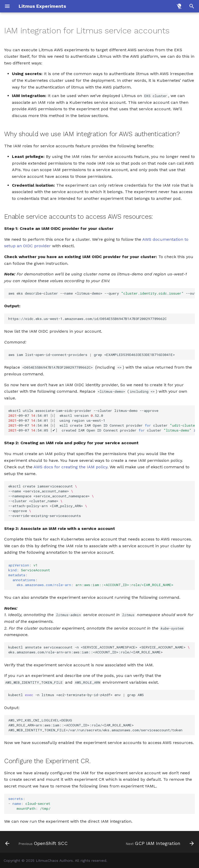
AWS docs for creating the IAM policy (70, 467)
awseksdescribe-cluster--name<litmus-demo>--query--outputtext (102, 293)
